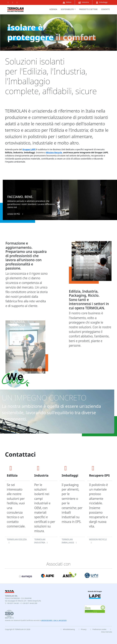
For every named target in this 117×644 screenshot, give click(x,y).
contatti (105, 9)
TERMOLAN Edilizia (17, 541)
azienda (53, 9)
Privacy (82, 629)
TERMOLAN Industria (41, 541)
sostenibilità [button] (67, 9)
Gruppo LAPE (29, 149)
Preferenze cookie (98, 629)
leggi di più (16, 214)
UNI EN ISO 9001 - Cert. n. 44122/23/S (54, 620)
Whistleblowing (67, 629)
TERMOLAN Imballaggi (70, 541)
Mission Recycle (54, 152)
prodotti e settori (88, 9)
